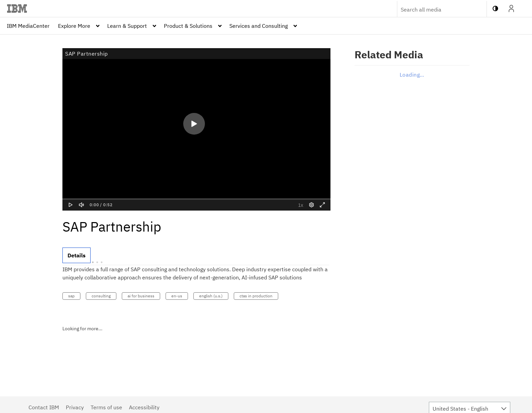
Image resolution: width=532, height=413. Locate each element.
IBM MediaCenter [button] (28, 26)
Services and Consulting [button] (259, 26)
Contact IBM (44, 407)
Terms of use (106, 407)
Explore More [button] (74, 26)
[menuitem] (28, 26)
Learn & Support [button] (127, 26)
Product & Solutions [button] (188, 26)
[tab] (77, 255)
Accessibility (144, 407)
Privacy (75, 407)
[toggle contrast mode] (495, 8)
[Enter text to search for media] (435, 9)
